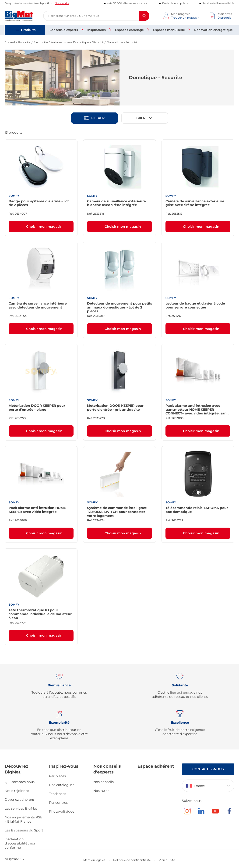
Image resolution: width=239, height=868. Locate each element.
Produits (24, 42)
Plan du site (167, 860)
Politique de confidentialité (132, 860)
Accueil (10, 42)
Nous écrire (62, 3)
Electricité (41, 42)
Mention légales (94, 860)
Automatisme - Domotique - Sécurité (77, 42)
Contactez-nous (208, 769)
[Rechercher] (144, 16)
